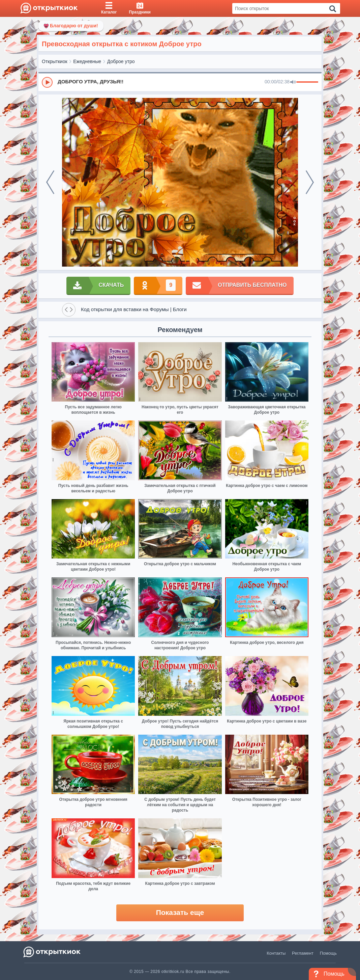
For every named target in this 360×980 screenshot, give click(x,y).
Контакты (276, 953)
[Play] (47, 82)
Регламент (303, 953)
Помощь (328, 953)
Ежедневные (87, 61)
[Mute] (293, 82)
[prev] (50, 182)
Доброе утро (121, 61)
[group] (180, 82)
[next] (310, 182)
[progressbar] (307, 82)
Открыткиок (55, 61)
